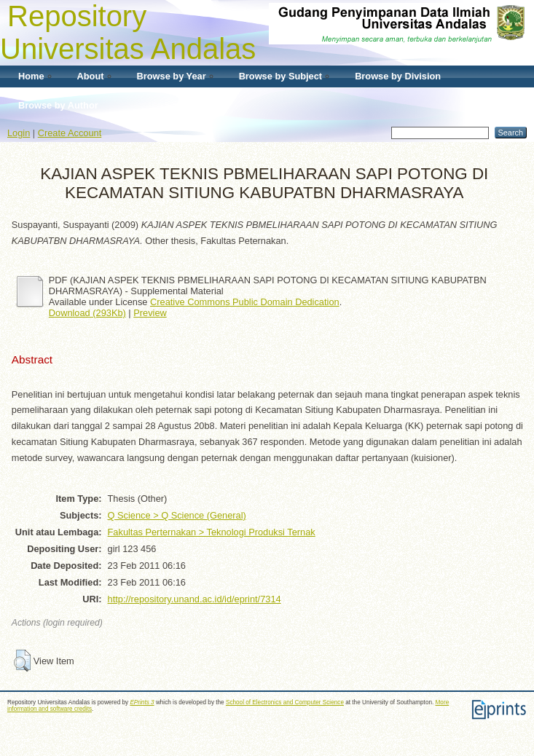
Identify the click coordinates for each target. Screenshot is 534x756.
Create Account (70, 133)
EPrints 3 (142, 702)
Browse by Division (398, 76)
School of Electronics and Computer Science (285, 702)
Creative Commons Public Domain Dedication (245, 302)
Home (31, 76)
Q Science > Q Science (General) (177, 515)
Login (19, 133)
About (91, 76)
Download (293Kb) (87, 313)
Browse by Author (58, 105)
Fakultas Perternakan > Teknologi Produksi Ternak (212, 532)
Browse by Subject (281, 76)
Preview (150, 313)
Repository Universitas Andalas (128, 32)
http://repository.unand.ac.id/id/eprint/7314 (195, 599)
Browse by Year (172, 76)
